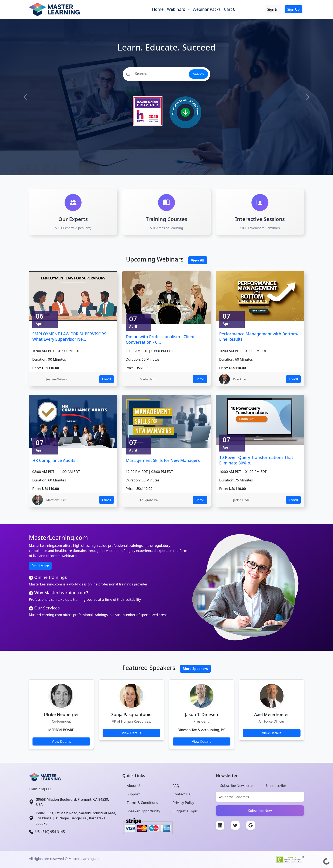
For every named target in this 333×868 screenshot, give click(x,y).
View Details (61, 741)
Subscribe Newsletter (237, 786)
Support (133, 794)
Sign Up (293, 9)
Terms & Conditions (142, 803)
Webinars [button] (176, 9)
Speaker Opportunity (143, 811)
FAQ (176, 786)
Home (158, 9)
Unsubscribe (276, 786)
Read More (40, 566)
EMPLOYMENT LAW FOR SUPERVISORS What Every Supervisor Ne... (69, 337)
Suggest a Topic (185, 811)
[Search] (156, 74)
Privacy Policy (183, 803)
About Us (134, 786)
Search (198, 74)
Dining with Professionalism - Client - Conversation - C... (161, 339)
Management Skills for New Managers (163, 460)
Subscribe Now (260, 811)
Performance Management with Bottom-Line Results (259, 337)
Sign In (273, 9)
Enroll (107, 379)
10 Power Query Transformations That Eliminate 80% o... (256, 460)
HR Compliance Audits (54, 460)
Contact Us (181, 794)
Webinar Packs (207, 9)
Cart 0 (230, 9)
